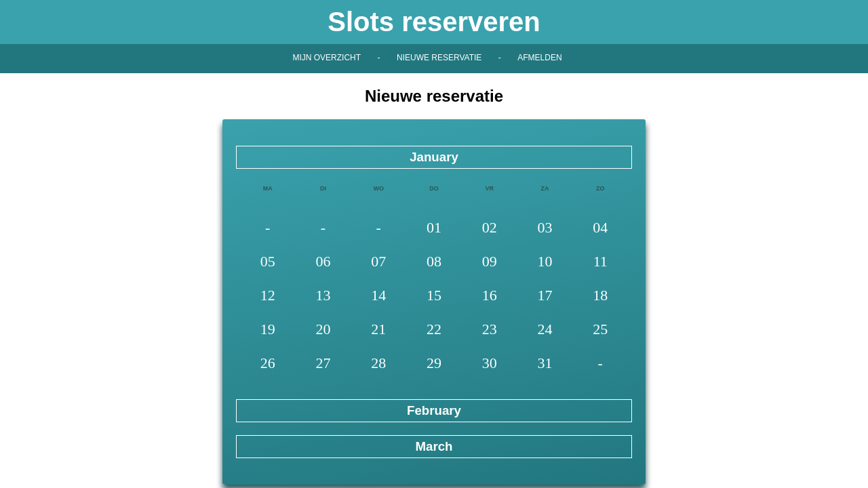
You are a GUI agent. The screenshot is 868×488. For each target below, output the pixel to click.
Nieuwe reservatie (439, 58)
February (434, 410)
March (434, 446)
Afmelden (539, 58)
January (434, 157)
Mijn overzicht (327, 58)
